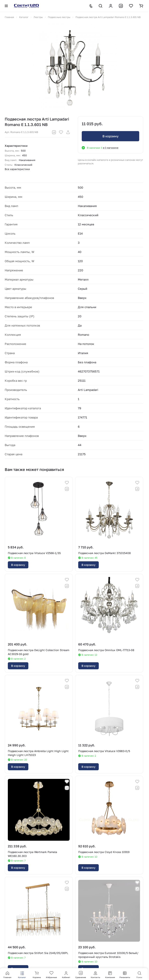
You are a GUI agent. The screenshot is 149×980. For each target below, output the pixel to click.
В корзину (110, 136)
